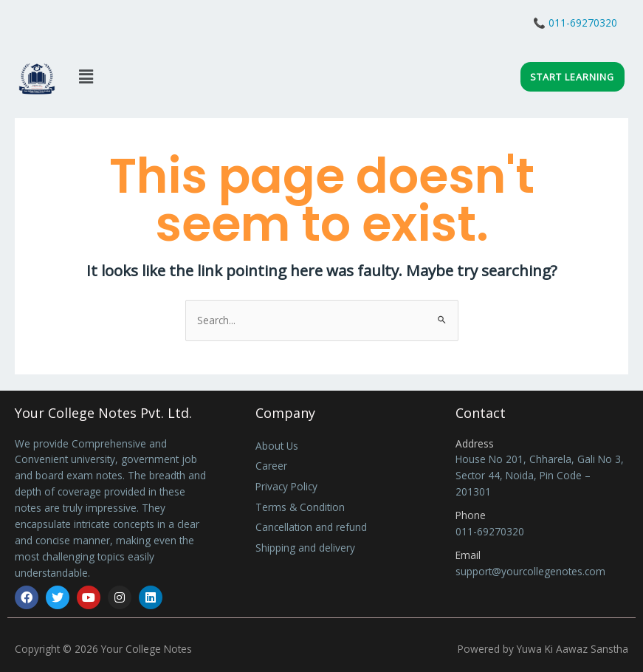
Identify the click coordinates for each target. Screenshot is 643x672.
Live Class (67, 27)
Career (271, 466)
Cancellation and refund (311, 527)
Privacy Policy (286, 486)
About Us (277, 446)
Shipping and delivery (305, 548)
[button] (86, 76)
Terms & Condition (300, 507)
